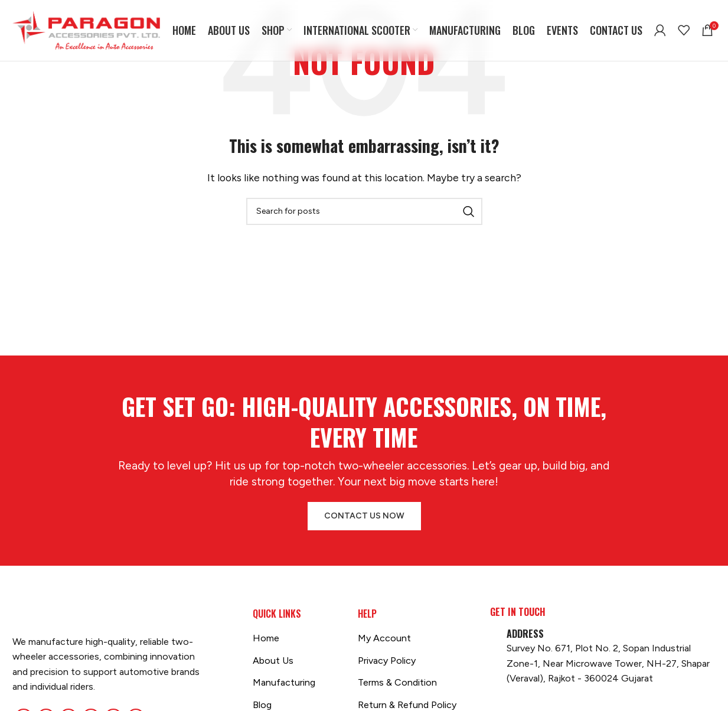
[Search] (364, 211)
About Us (273, 661)
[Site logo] (86, 30)
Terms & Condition (397, 682)
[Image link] (13, 614)
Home (266, 638)
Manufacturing (284, 682)
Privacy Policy (387, 661)
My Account (384, 638)
